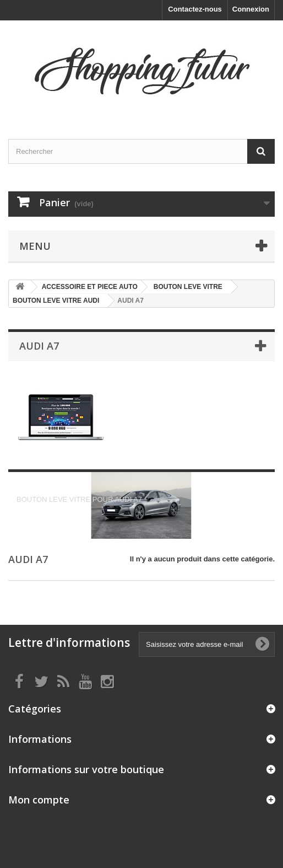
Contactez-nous (195, 9)
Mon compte (39, 800)
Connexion (251, 9)
